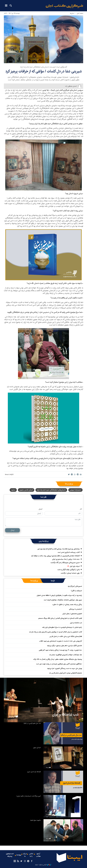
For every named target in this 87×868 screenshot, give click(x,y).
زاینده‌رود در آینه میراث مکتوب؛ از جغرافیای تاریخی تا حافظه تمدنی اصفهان (59, 595)
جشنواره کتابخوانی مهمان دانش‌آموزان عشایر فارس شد (65, 673)
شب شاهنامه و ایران (76, 623)
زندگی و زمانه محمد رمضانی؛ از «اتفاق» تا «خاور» (67, 605)
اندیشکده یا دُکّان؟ (76, 591)
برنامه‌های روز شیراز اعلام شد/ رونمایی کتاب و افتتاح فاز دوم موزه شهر (59, 549)
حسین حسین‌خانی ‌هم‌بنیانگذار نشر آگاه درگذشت (65, 563)
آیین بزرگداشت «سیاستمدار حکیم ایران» (29, 796)
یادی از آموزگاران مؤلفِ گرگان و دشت (69, 570)
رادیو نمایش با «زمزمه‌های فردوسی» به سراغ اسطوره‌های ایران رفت (62, 627)
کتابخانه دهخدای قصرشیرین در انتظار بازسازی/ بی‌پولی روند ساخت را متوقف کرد (55, 556)
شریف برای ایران (75, 566)
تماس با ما (31, 855)
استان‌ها (72, 13)
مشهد (13, 490)
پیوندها (19, 855)
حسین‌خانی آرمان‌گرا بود (75, 586)
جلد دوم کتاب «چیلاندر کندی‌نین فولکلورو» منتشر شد (66, 655)
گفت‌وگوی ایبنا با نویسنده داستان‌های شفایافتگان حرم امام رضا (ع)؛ (43, 67)
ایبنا (64, 6)
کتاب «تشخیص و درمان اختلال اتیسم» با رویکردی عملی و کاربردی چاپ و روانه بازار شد (55, 632)
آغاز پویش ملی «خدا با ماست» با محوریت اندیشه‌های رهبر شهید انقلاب (61, 641)
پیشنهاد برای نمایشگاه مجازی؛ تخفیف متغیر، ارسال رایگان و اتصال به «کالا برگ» (57, 659)
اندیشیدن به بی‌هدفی (75, 609)
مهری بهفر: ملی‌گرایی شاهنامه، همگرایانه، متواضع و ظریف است (63, 600)
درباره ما (25, 855)
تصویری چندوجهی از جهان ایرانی (72, 614)
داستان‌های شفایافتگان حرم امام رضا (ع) (51, 490)
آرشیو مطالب (39, 855)
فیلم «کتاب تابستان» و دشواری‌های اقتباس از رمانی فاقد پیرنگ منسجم (60, 618)
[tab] (53, 581)
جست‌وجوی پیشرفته (10, 855)
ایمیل (40, 509)
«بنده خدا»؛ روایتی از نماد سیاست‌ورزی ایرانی (66, 559)
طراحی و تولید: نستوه (43, 865)
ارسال (13, 530)
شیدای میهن (37, 747)
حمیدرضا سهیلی (75, 490)
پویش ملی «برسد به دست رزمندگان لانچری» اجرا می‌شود (65, 668)
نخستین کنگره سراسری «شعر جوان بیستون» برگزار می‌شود (64, 646)
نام (81, 509)
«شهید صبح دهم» (35, 820)
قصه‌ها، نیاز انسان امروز (34, 772)
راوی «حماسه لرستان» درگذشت (70, 573)
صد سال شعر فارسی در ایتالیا (32, 723)
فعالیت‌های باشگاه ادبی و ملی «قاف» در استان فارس (66, 636)
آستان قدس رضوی (26, 490)
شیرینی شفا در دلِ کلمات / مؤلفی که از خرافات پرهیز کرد (44, 71)
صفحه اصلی (80, 13)
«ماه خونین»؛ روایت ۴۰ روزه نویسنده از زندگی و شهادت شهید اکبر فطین (60, 650)
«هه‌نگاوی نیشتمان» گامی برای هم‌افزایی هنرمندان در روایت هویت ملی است (59, 664)
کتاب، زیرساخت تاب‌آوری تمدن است (69, 552)
